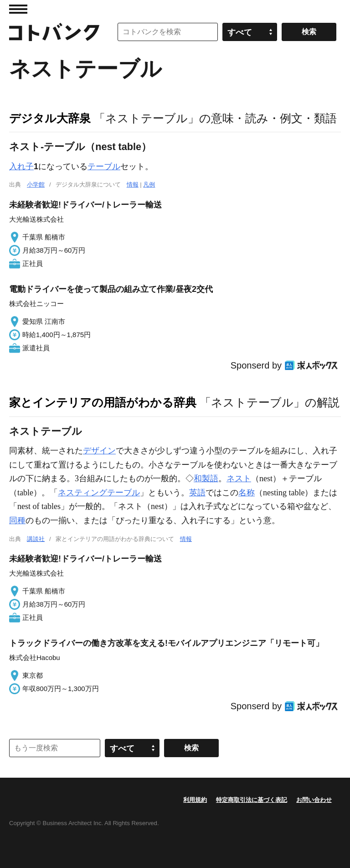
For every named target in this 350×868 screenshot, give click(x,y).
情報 (133, 185)
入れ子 (21, 166)
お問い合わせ (314, 800)
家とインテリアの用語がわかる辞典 (103, 402)
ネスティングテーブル (99, 493)
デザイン (99, 451)
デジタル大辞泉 (50, 118)
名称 (247, 493)
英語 (197, 493)
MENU (18, 9)
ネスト (239, 478)
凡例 (149, 185)
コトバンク (54, 32)
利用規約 (195, 800)
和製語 (206, 478)
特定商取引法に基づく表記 (252, 800)
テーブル (104, 166)
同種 (17, 520)
